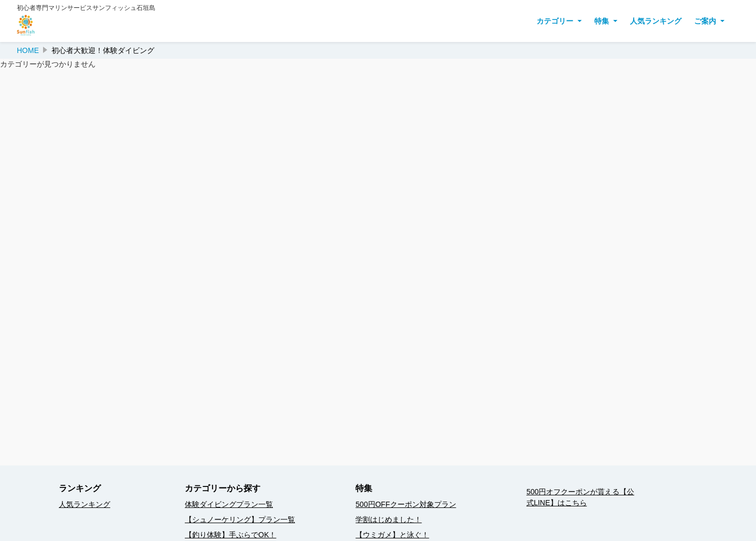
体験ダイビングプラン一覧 (229, 504)
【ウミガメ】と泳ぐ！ (392, 535)
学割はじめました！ (388, 519)
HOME (28, 50)
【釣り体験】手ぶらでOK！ (230, 535)
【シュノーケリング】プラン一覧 (240, 519)
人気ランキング (656, 21)
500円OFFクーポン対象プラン (406, 504)
